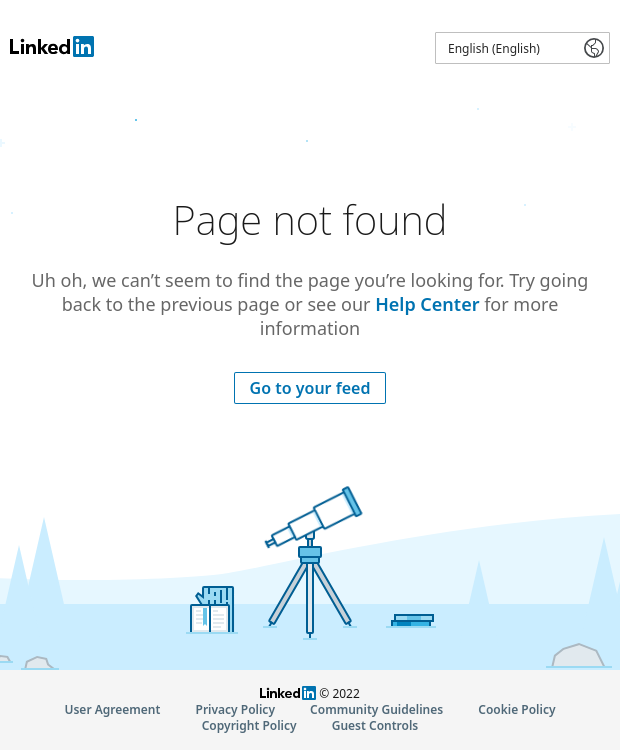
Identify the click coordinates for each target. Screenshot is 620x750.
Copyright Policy (249, 725)
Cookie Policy (516, 709)
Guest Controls (375, 725)
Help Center (427, 304)
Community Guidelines (376, 709)
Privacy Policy (235, 709)
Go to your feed (310, 388)
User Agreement (112, 709)
